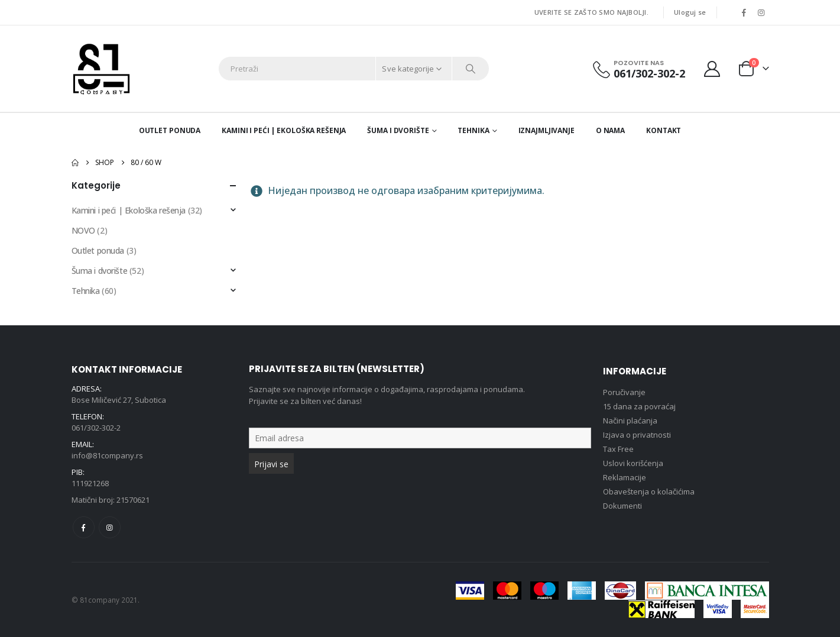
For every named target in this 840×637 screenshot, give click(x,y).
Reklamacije (625, 477)
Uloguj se (690, 12)
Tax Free (618, 449)
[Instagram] (761, 12)
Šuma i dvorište (398, 130)
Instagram (110, 527)
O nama (610, 130)
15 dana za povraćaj (639, 406)
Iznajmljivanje (547, 130)
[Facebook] (744, 12)
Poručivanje (624, 392)
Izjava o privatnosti (637, 435)
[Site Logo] (101, 69)
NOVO (83, 230)
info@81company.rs (107, 455)
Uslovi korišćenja (633, 463)
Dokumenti (622, 506)
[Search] (471, 69)
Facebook (84, 527)
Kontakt (664, 130)
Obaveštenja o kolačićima (649, 492)
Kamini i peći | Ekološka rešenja (284, 130)
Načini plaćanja (630, 421)
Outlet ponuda (170, 130)
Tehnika (473, 130)
